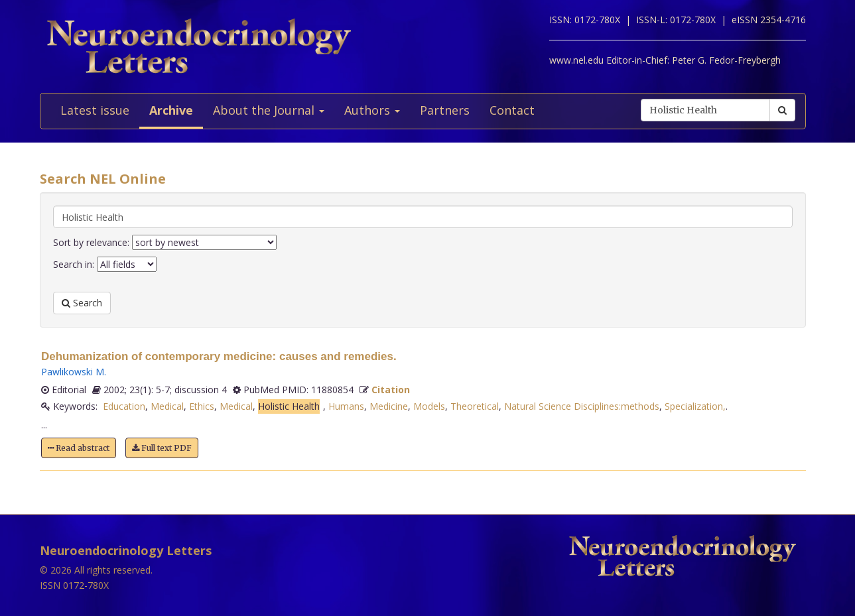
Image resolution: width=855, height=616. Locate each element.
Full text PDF (162, 448)
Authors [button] (372, 110)
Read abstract (79, 448)
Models (429, 406)
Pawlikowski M (73, 372)
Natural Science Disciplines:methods (582, 406)
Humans (346, 406)
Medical (167, 406)
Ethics (202, 406)
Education (124, 406)
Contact (512, 110)
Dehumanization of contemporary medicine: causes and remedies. (219, 356)
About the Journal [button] (269, 110)
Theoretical (475, 406)
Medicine (389, 406)
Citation (391, 390)
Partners (445, 110)
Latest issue (95, 110)
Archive (171, 110)
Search (82, 303)
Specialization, (695, 406)
